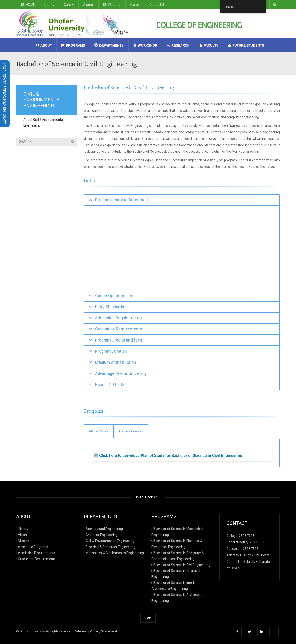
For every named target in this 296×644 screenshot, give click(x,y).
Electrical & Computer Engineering (111, 547)
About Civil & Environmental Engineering (43, 123)
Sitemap (81, 631)
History (23, 529)
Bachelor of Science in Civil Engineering (182, 565)
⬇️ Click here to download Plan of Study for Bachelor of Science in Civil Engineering (168, 456)
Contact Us (158, 5)
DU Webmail (112, 5)
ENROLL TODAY (148, 497)
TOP (148, 618)
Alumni (88, 5)
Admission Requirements (37, 553)
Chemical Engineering (102, 535)
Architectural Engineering (104, 529)
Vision (22, 535)
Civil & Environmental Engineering (110, 541)
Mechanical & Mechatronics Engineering (115, 553)
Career (135, 5)
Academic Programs (33, 547)
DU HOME (28, 5)
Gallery (69, 5)
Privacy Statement (103, 631)
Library (49, 5)
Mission (24, 541)
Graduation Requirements (37, 559)
